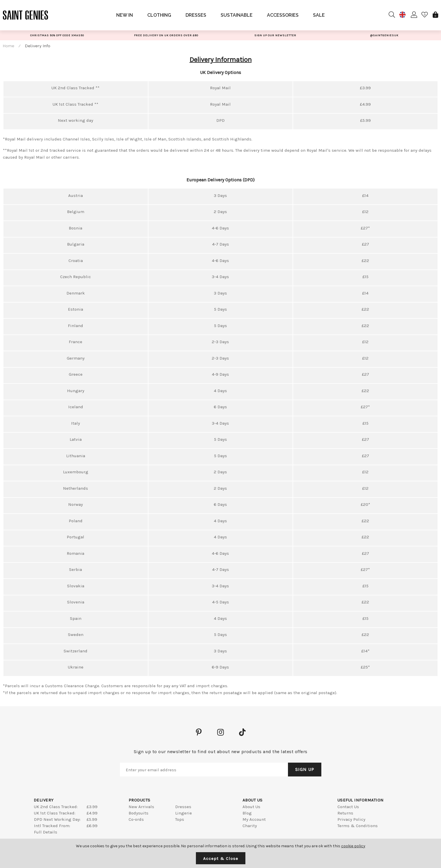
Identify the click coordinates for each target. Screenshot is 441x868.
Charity (250, 826)
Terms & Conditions (358, 826)
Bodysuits (139, 813)
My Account (254, 819)
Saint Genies (26, 15)
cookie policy (353, 846)
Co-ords (136, 819)
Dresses (196, 15)
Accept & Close (221, 858)
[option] (57, 35)
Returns (345, 813)
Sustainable (237, 15)
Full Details (46, 832)
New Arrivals (141, 807)
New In (125, 15)
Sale (319, 15)
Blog (247, 813)
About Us (251, 807)
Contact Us (348, 807)
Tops (180, 819)
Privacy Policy (351, 819)
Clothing (159, 15)
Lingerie (184, 813)
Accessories (283, 15)
